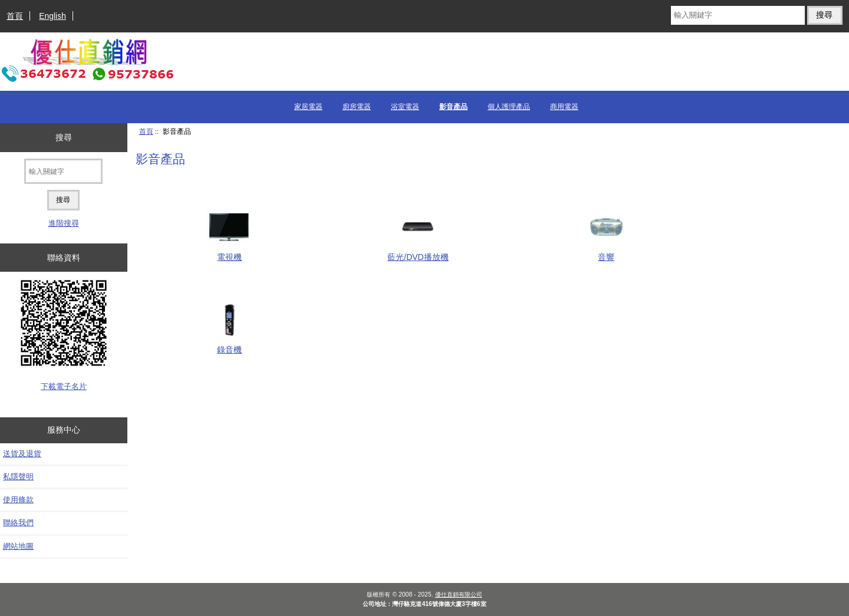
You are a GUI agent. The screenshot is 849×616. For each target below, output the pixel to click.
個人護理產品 (509, 107)
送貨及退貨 (22, 454)
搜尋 (64, 137)
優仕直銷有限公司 (459, 594)
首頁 (15, 16)
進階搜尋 (64, 223)
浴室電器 (405, 107)
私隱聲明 (18, 477)
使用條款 (18, 500)
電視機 (229, 252)
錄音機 (229, 345)
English (52, 16)
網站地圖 (18, 546)
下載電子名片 (64, 386)
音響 (606, 252)
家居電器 (308, 107)
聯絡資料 (64, 258)
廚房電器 (357, 107)
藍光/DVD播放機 (418, 252)
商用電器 (564, 107)
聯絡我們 (18, 523)
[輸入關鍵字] (738, 15)
